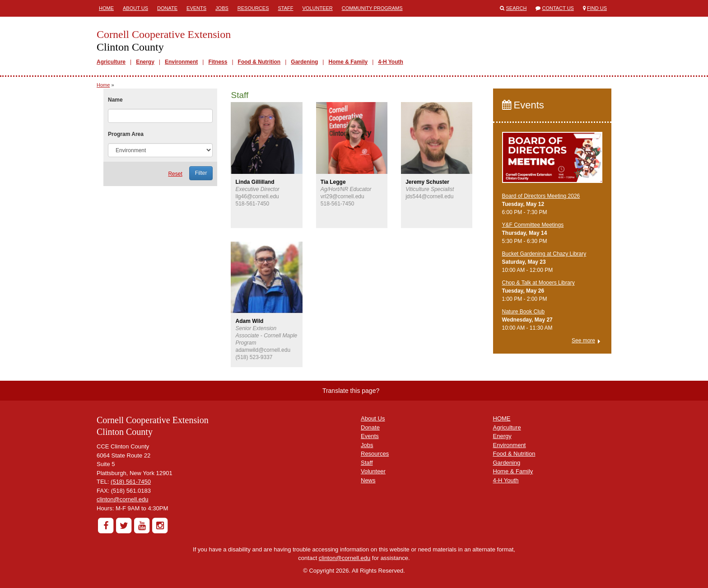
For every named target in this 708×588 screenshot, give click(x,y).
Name (115, 100)
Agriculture (111, 62)
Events (196, 8)
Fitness (218, 62)
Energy (145, 62)
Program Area (126, 134)
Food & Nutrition (259, 62)
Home (106, 8)
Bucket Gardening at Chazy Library (544, 254)
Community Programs (372, 8)
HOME (502, 418)
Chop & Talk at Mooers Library (538, 283)
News (368, 480)
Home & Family (348, 62)
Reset (175, 174)
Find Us (597, 8)
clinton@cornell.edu (122, 499)
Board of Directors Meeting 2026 (541, 196)
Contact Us (558, 8)
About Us (135, 8)
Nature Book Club (524, 312)
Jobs (222, 8)
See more (583, 341)
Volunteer (318, 8)
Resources (253, 8)
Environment (181, 62)
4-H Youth (391, 62)
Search (517, 8)
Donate (167, 8)
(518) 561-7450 (131, 482)
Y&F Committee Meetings (533, 225)
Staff (286, 8)
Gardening (304, 62)
